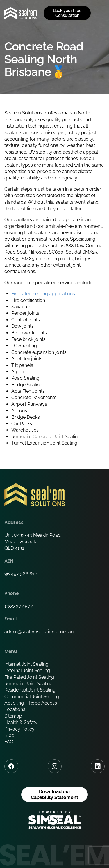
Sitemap (13, 716)
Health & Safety (21, 722)
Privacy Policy (19, 729)
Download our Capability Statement (54, 794)
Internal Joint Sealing (26, 664)
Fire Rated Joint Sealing (29, 677)
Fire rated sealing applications (43, 294)
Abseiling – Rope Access (31, 703)
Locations (15, 709)
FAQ (9, 742)
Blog (9, 735)
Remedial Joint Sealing (28, 684)
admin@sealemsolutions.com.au (39, 632)
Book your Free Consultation (67, 13)
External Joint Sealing (27, 670)
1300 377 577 (19, 606)
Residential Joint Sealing (30, 690)
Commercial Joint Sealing (32, 697)
